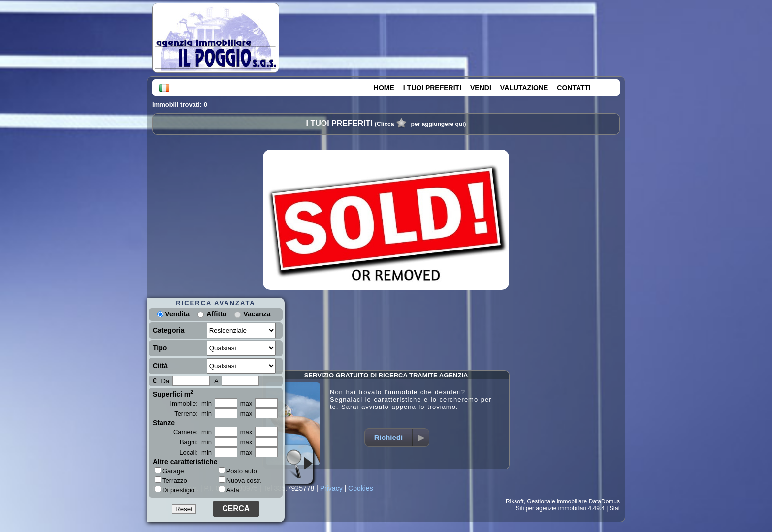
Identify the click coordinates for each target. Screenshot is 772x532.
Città (160, 366)
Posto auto (238, 471)
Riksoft (515, 501)
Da (165, 381)
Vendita (173, 314)
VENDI (481, 88)
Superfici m (173, 393)
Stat (615, 508)
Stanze (164, 423)
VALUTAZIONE (524, 88)
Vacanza (257, 314)
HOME (384, 88)
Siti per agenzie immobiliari (551, 508)
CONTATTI (574, 88)
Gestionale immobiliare (557, 501)
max (246, 403)
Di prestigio (175, 490)
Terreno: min (193, 414)
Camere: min (193, 432)
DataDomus (604, 501)
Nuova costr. (240, 481)
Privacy (331, 488)
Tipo (160, 348)
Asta (229, 490)
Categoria (169, 330)
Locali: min (195, 453)
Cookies (361, 488)
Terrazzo (171, 480)
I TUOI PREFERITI (432, 88)
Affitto (216, 314)
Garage (169, 471)
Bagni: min (196, 442)
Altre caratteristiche (185, 462)
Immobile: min (191, 403)
